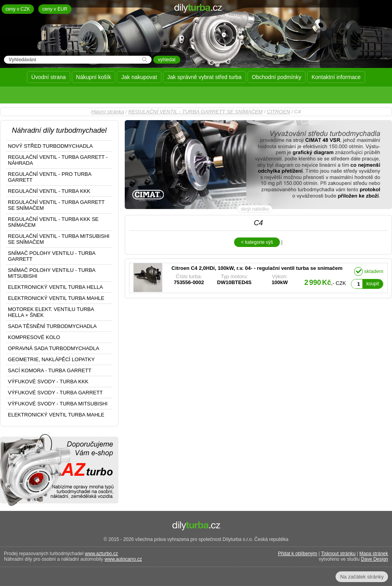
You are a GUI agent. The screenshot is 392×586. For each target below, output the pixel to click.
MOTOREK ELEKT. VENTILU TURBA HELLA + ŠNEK (51, 312)
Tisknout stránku (338, 554)
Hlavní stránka (108, 112)
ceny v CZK (18, 9)
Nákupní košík (94, 77)
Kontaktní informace (336, 77)
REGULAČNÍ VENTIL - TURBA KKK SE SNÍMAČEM (53, 222)
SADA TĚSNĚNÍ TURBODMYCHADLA (52, 326)
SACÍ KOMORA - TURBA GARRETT (50, 370)
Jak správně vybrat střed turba (204, 77)
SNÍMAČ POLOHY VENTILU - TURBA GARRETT (52, 256)
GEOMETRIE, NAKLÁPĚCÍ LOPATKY (51, 359)
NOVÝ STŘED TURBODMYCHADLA (50, 146)
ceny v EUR (55, 9)
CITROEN (279, 112)
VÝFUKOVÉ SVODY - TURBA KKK (48, 382)
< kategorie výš (257, 242)
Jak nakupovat (139, 77)
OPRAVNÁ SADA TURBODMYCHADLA (53, 348)
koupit (373, 284)
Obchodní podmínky (277, 77)
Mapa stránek (374, 554)
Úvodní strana (48, 77)
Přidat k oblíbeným (297, 554)
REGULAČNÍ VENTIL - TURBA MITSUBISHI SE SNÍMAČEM (59, 239)
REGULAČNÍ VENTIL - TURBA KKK (49, 191)
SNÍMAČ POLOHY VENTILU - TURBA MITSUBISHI (52, 273)
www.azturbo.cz (101, 554)
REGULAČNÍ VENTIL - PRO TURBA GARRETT (50, 177)
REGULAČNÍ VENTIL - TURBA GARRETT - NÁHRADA (58, 160)
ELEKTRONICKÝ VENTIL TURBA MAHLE (56, 298)
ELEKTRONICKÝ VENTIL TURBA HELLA (55, 287)
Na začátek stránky (362, 577)
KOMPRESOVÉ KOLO (34, 337)
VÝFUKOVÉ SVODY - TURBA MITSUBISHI (58, 404)
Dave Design (374, 559)
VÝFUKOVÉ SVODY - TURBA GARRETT (55, 393)
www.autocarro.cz (123, 559)
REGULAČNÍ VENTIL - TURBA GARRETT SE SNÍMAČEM (195, 112)
